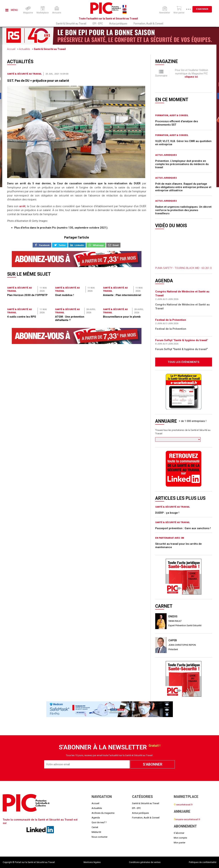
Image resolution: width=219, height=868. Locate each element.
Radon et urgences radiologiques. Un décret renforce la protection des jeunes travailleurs (183, 210)
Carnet (95, 827)
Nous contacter (100, 837)
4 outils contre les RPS (22, 317)
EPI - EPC (98, 24)
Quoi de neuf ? (99, 822)
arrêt (22, 206)
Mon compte (180, 838)
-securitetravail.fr (183, 805)
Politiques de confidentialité (203, 862)
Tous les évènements (184, 362)
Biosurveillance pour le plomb (122, 317)
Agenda (96, 818)
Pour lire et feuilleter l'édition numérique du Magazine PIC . (192, 73)
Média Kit (96, 832)
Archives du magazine (103, 813)
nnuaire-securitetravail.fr (187, 819)
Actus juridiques (118, 24)
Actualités (25, 49)
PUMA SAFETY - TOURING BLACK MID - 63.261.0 (183, 268)
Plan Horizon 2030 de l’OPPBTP (27, 295)
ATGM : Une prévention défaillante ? (70, 318)
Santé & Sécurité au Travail (71, 24)
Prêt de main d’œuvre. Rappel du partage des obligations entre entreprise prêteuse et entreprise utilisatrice (183, 187)
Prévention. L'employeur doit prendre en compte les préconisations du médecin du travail (182, 164)
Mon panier (180, 843)
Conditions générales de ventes (145, 862)
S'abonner (207, 9)
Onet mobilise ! (65, 295)
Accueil (11, 49)
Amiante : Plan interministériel (122, 295)
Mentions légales (92, 862)
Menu (12, 10)
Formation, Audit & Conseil (148, 24)
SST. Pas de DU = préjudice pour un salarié (38, 81)
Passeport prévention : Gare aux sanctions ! (183, 528)
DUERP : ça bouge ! (167, 513)
